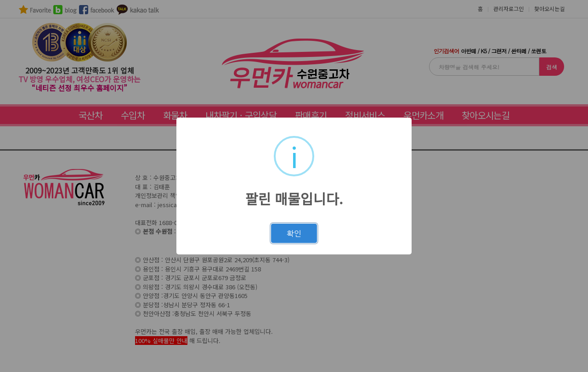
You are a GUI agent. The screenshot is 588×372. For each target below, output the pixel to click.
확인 (294, 233)
